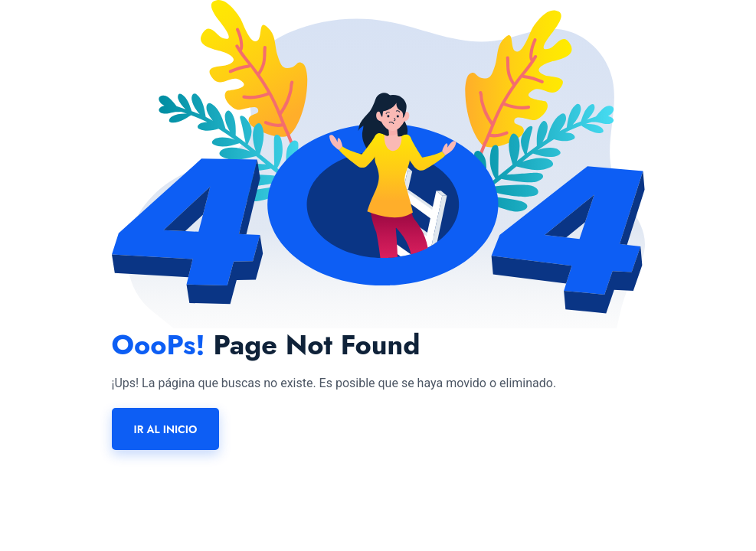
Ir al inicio (166, 429)
